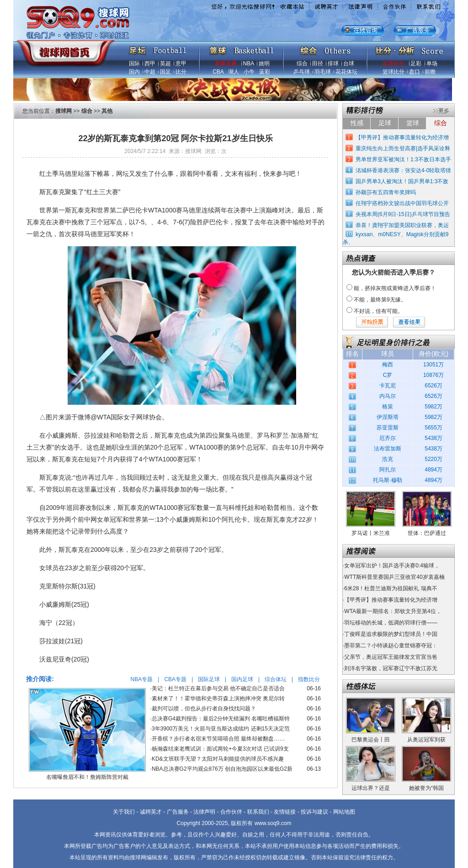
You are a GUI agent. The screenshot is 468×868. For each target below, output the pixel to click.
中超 (150, 72)
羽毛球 (323, 72)
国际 (134, 64)
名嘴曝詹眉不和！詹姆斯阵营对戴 (87, 777)
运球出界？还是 (371, 788)
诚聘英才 (151, 812)
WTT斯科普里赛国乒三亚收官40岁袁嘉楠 (394, 577)
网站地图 (344, 812)
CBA (218, 72)
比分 (181, 72)
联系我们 (258, 812)
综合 (302, 64)
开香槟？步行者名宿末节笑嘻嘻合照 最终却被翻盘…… (218, 739)
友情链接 (285, 812)
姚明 (264, 64)
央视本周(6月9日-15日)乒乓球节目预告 (403, 214)
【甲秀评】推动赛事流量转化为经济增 (402, 138)
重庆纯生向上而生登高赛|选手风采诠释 (403, 148)
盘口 (415, 72)
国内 (134, 72)
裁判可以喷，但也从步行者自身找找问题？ (204, 709)
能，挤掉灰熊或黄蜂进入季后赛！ (395, 288)
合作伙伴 (231, 812)
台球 (349, 64)
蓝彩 (265, 72)
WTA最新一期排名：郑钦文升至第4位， (393, 611)
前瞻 (430, 72)
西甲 (150, 64)
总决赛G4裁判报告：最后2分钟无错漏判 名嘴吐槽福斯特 (221, 719)
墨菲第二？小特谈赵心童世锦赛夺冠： (391, 646)
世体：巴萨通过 (427, 533)
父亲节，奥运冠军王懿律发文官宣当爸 (391, 657)
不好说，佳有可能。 (378, 311)
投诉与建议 (314, 812)
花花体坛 (346, 72)
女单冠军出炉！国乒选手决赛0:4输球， (392, 566)
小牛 (249, 72)
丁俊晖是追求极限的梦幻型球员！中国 (391, 634)
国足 (165, 72)
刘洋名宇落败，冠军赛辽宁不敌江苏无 (391, 668)
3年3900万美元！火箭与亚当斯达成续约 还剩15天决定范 (221, 729)
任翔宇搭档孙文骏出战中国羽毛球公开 (402, 203)
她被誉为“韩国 (426, 788)
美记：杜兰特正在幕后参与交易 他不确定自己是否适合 (218, 688)
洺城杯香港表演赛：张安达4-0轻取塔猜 (403, 170)
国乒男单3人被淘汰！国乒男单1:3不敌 (402, 181)
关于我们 (124, 812)
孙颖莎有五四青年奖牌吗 (386, 192)
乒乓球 (302, 72)
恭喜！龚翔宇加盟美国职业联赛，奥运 (402, 225)
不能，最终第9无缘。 (380, 300)
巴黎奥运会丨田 (371, 740)
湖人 (234, 72)
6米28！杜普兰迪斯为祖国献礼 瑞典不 (391, 588)
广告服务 (178, 812)
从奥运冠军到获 (426, 740)
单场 (432, 64)
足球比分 (394, 64)
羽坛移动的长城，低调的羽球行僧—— (391, 623)
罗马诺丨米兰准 (371, 533)
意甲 (181, 64)
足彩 (416, 64)
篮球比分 (394, 72)
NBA (249, 64)
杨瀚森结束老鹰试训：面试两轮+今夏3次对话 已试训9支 (220, 749)
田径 (318, 64)
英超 (165, 64)
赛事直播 (226, 64)
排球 (333, 64)
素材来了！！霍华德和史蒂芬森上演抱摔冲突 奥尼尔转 (218, 699)
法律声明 (204, 812)
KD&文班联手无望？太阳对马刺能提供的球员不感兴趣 (218, 759)
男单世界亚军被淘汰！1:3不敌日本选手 (403, 159)
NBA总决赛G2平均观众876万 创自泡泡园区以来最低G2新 (222, 769)
